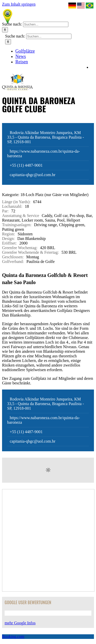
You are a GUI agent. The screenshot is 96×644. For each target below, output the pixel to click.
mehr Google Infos (20, 623)
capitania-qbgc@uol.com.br (33, 175)
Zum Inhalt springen (19, 4)
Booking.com (13, 636)
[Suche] (5, 30)
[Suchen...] (46, 24)
